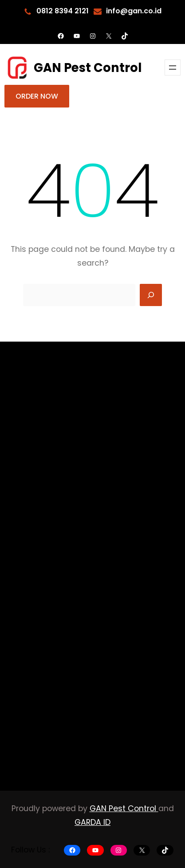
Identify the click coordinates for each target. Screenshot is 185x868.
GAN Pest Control (88, 68)
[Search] (151, 295)
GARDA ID (92, 822)
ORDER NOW (37, 96)
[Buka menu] (173, 68)
